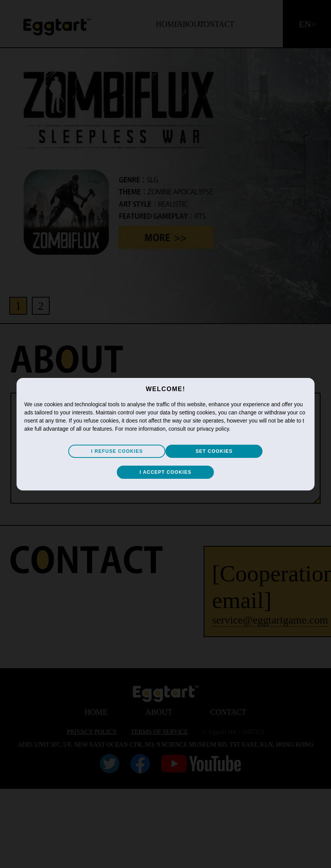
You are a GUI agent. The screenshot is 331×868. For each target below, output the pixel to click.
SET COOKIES (214, 451)
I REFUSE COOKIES (117, 451)
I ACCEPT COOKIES (165, 472)
